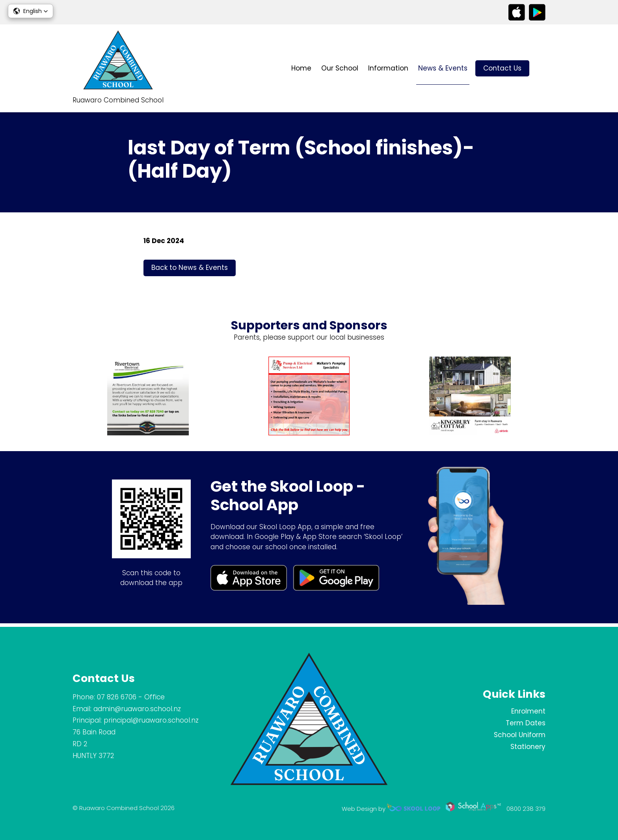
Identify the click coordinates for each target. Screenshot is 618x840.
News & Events (443, 68)
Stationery (528, 747)
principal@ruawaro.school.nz (151, 720)
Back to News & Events (190, 270)
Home (301, 68)
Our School (340, 68)
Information (388, 68)
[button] (31, 11)
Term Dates (526, 723)
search (541, 68)
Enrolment (528, 711)
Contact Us (502, 68)
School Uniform (520, 735)
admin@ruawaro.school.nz (137, 709)
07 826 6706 (117, 697)
